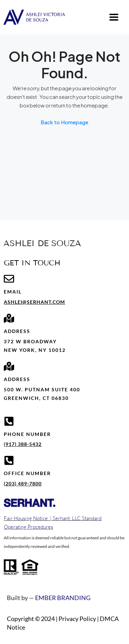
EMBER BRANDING (63, 598)
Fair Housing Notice (26, 518)
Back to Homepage (64, 122)
